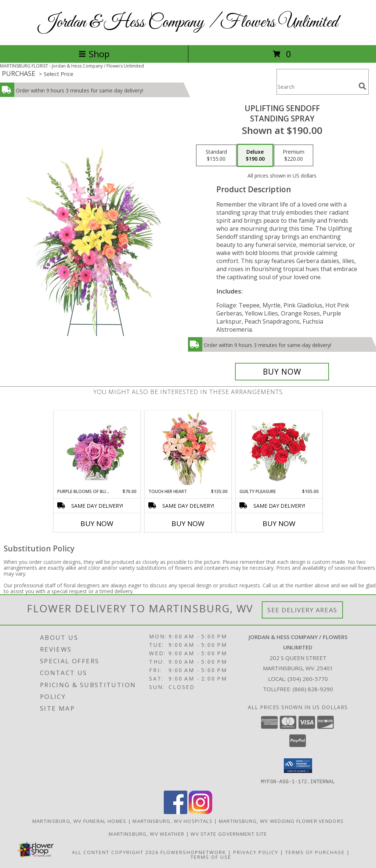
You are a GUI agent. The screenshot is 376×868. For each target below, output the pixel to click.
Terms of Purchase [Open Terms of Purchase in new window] (315, 852)
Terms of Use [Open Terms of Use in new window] (211, 857)
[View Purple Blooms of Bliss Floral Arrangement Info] (97, 450)
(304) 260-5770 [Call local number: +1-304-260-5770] (308, 679)
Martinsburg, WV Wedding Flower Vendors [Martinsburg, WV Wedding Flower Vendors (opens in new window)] (281, 821)
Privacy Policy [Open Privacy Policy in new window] (256, 852)
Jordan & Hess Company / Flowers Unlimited (188, 23)
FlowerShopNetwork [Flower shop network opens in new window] (193, 852)
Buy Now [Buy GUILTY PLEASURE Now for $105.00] (279, 524)
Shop (94, 54)
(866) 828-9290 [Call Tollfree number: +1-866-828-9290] (313, 689)
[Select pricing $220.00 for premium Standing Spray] (294, 156)
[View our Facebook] (176, 812)
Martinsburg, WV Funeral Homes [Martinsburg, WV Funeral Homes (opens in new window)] (79, 821)
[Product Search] (316, 86)
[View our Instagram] (200, 812)
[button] (298, 766)
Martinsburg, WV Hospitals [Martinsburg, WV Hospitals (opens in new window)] (173, 821)
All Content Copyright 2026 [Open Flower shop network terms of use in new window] (115, 852)
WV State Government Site (229, 834)
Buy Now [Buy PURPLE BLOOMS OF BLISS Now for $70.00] (97, 524)
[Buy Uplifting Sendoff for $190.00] (282, 372)
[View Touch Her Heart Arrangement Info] (188, 450)
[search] (362, 86)
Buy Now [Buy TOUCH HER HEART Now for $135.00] (188, 524)
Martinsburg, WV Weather (147, 834)
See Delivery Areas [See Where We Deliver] (302, 610)
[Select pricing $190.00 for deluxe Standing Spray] (255, 156)
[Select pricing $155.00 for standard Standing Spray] (216, 156)
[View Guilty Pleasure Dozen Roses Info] (279, 449)
